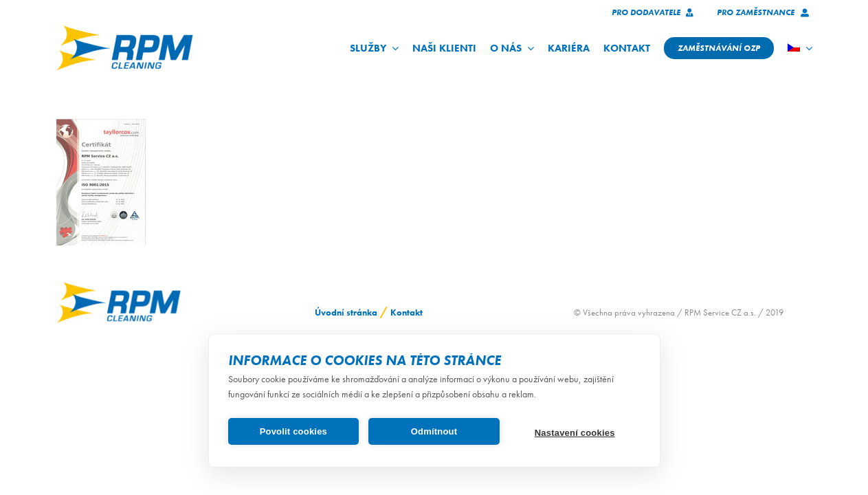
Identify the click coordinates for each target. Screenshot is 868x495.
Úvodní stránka (346, 312)
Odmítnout (434, 431)
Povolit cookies (293, 431)
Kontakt (407, 312)
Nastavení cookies (575, 433)
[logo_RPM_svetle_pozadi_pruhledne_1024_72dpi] (124, 30)
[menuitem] (800, 48)
